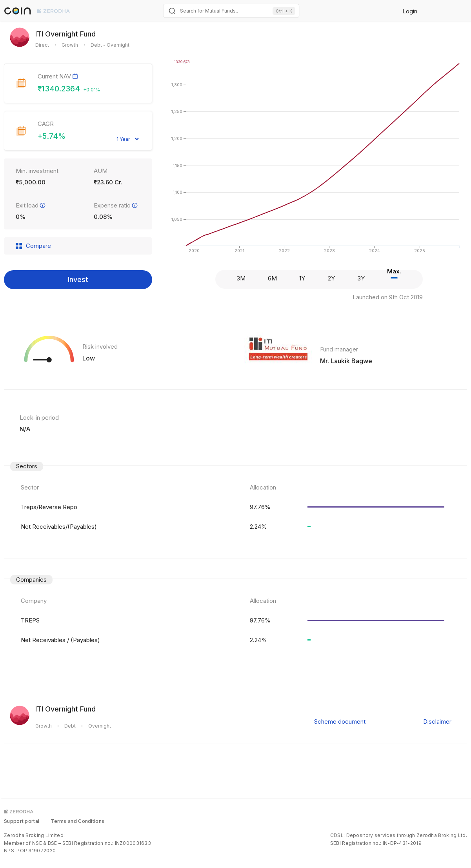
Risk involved (100, 347)
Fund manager (339, 349)
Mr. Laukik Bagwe (346, 361)
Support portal (22, 821)
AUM (101, 171)
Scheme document (340, 722)
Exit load (31, 205)
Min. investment (37, 171)
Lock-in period (39, 418)
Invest (78, 279)
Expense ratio (116, 205)
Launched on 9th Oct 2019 (388, 297)
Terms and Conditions (77, 821)
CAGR (46, 124)
